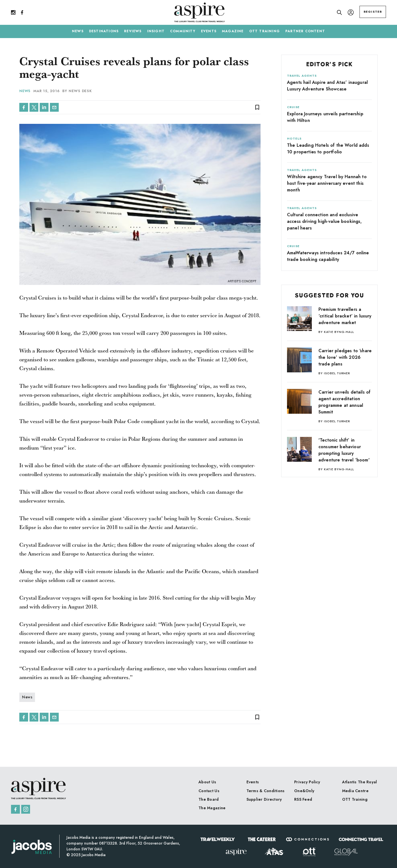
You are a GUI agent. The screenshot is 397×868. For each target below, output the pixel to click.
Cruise (293, 107)
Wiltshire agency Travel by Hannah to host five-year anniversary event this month (327, 183)
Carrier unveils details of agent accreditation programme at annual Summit (344, 402)
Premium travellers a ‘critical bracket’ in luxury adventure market (345, 316)
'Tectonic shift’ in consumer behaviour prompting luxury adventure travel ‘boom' (344, 450)
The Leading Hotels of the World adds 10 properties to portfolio (328, 149)
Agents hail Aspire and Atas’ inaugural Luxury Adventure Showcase (327, 86)
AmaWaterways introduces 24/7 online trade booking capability (328, 256)
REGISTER (373, 12)
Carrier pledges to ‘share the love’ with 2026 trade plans (345, 357)
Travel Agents (302, 76)
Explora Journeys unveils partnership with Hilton (325, 117)
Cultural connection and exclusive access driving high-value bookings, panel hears (324, 221)
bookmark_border (257, 107)
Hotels (294, 138)
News (25, 91)
